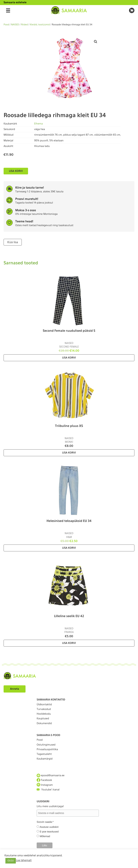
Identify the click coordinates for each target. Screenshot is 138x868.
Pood (6, 25)
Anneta (15, 689)
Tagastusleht (44, 754)
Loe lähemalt (24, 860)
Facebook (44, 780)
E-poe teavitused (49, 832)
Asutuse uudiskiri (49, 827)
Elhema (38, 124)
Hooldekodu (44, 714)
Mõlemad (45, 836)
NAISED (15, 25)
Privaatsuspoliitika (47, 749)
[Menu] (8, 10)
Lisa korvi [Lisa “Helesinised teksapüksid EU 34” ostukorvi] (69, 548)
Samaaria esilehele (15, 3)
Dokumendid (44, 723)
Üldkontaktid (44, 705)
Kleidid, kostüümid (40, 25)
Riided (24, 25)
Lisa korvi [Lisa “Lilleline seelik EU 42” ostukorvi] (69, 643)
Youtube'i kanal (48, 790)
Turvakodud (44, 709)
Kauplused (43, 719)
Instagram (45, 785)
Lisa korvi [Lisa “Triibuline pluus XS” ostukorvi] (69, 453)
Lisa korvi (16, 171)
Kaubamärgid (45, 759)
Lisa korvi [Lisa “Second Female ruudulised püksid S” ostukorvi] (69, 358)
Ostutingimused (46, 745)
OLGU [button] (11, 861)
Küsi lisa (13, 242)
